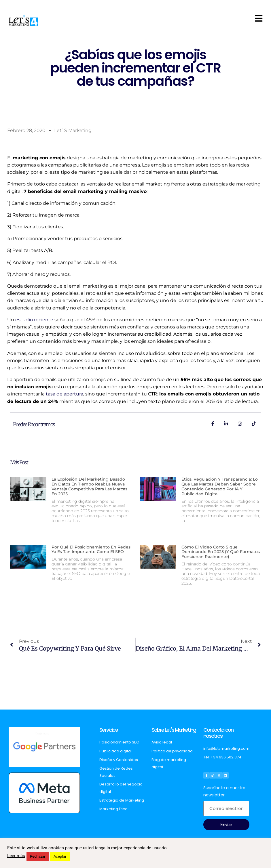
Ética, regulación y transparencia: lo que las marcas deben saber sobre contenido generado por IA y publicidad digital (220, 486)
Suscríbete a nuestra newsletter (224, 791)
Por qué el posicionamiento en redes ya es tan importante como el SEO (91, 549)
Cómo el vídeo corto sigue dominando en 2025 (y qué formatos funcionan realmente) (221, 552)
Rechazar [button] (38, 856)
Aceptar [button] (60, 856)
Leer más (16, 856)
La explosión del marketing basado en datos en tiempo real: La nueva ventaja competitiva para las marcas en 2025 (89, 486)
